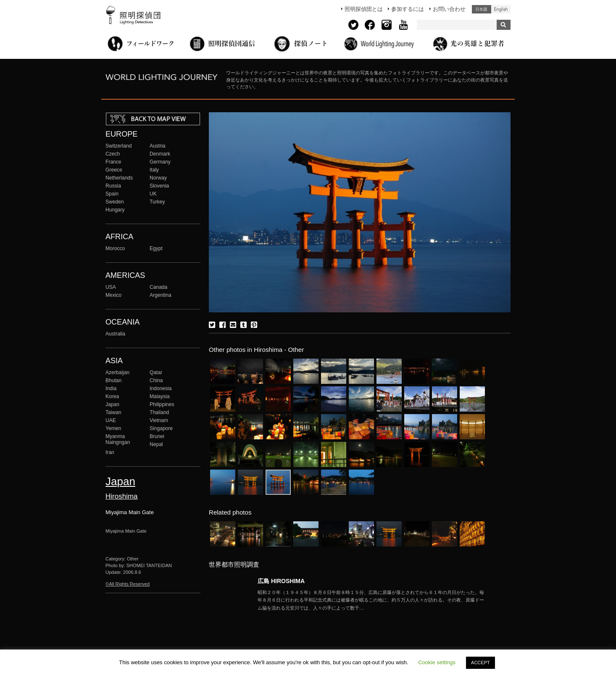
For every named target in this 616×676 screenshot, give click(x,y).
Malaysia (160, 396)
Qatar (156, 372)
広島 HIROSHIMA (281, 581)
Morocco (115, 248)
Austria (158, 146)
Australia (115, 334)
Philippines (162, 404)
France (113, 162)
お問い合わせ (449, 9)
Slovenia (159, 186)
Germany (160, 162)
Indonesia (161, 388)
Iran (110, 452)
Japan (112, 404)
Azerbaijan (117, 372)
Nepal (156, 444)
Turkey (157, 202)
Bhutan (113, 380)
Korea (112, 396)
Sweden (115, 202)
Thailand (159, 412)
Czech (113, 154)
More (371, 600)
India (111, 388)
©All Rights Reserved (128, 584)
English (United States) (501, 9)
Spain (112, 194)
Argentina (161, 295)
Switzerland (118, 146)
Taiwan (113, 412)
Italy (154, 170)
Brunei (157, 436)
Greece (114, 170)
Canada (158, 287)
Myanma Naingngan (118, 439)
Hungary (115, 210)
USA (111, 287)
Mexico (113, 295)
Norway (158, 178)
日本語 (482, 9)
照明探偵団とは (364, 9)
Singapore (161, 428)
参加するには (408, 9)
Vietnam (159, 420)
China (156, 380)
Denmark (160, 154)
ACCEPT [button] (480, 663)
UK (153, 194)
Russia (113, 186)
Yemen (113, 428)
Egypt (156, 248)
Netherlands (119, 178)
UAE (111, 420)
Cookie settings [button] (437, 662)
